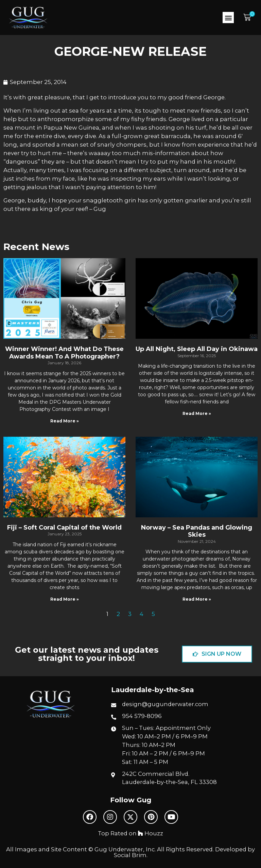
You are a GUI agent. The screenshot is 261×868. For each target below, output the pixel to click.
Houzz (151, 833)
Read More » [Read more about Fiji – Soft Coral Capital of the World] (65, 599)
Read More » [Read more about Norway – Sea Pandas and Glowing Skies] (197, 599)
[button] (228, 18)
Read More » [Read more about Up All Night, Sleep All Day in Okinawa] (197, 413)
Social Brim (130, 855)
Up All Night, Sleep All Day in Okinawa (197, 349)
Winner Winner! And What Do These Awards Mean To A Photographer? (64, 353)
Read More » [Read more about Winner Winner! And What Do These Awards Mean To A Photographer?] (65, 421)
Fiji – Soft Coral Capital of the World (64, 528)
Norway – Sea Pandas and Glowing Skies (197, 531)
